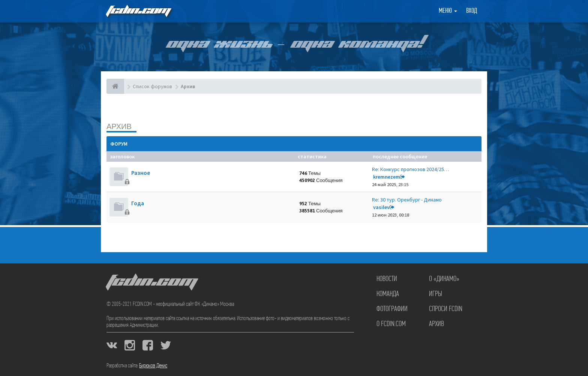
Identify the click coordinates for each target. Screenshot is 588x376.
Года (138, 203)
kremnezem (387, 177)
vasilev (381, 207)
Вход (472, 11)
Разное (141, 173)
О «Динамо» (444, 279)
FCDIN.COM (138, 11)
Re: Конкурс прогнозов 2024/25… (410, 169)
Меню (448, 11)
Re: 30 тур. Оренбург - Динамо (407, 200)
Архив (119, 126)
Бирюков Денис (153, 366)
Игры (436, 294)
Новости (387, 279)
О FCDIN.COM (391, 324)
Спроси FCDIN (446, 309)
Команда (388, 294)
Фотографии (392, 309)
